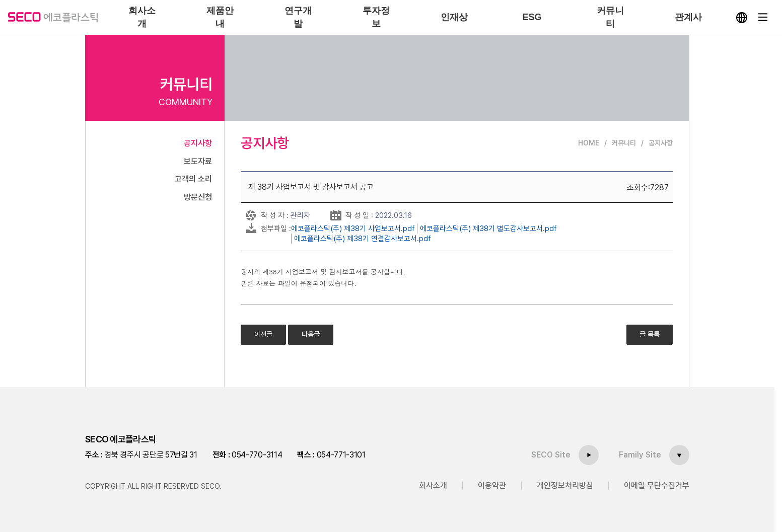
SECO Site (551, 455)
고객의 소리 (193, 179)
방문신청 (198, 197)
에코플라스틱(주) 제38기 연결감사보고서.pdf (363, 239)
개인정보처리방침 (565, 485)
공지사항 (198, 143)
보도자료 (198, 161)
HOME (589, 143)
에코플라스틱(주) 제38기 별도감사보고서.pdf (488, 229)
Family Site (640, 455)
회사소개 (433, 485)
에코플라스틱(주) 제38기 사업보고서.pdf (353, 229)
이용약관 (492, 485)
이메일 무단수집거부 (657, 485)
